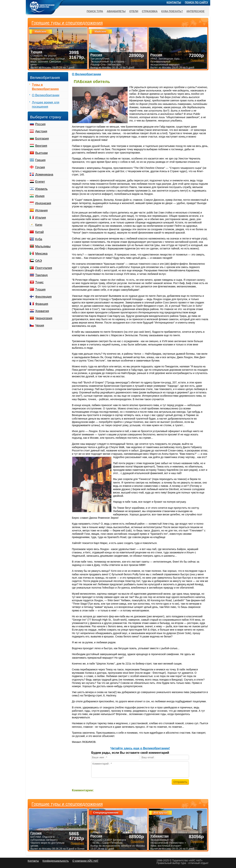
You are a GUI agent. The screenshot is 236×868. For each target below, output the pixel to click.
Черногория (44, 318)
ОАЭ (39, 261)
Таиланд (41, 275)
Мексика (41, 254)
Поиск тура (95, 11)
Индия (40, 196)
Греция (40, 160)
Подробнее (78, 843)
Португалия (44, 268)
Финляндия (43, 297)
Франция (42, 304)
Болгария (42, 139)
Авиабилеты (116, 11)
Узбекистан (159, 836)
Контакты (174, 2)
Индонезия (43, 203)
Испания (41, 210)
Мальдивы (43, 246)
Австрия (41, 131)
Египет (40, 182)
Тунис (39, 282)
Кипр (39, 225)
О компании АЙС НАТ (85, 861)
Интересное (196, 11)
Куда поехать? (172, 11)
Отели (134, 11)
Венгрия (41, 146)
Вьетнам (41, 153)
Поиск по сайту (197, 2)
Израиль (41, 189)
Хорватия (42, 311)
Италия (41, 218)
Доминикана (44, 174)
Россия (40, 124)
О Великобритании (86, 74)
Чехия (40, 325)
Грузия (40, 167)
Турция (40, 289)
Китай (39, 232)
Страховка (150, 11)
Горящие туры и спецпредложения (67, 804)
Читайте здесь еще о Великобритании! (140, 748)
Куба (39, 239)
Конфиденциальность (55, 861)
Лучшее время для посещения (46, 105)
